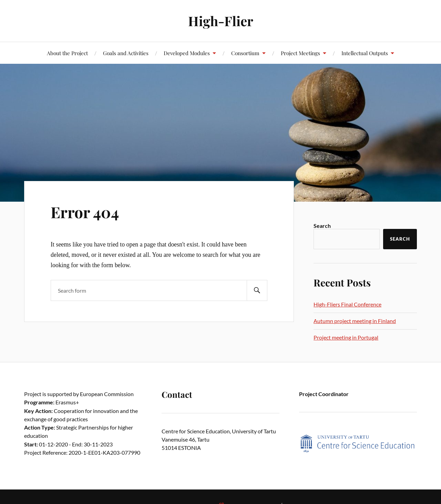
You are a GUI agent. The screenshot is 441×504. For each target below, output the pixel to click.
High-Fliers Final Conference (347, 304)
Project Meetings (300, 53)
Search (322, 226)
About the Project (67, 53)
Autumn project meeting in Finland (355, 321)
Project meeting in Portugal (346, 337)
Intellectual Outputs (365, 53)
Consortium (245, 53)
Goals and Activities (126, 53)
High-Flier (221, 21)
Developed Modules (187, 53)
